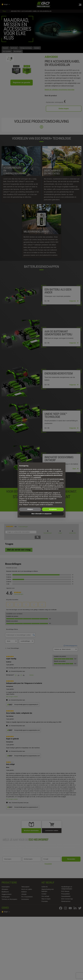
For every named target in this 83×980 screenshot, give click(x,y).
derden (61, 479)
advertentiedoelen (36, 487)
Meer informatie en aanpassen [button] (42, 514)
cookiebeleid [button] (37, 477)
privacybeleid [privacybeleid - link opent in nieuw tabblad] (35, 471)
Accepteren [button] (53, 509)
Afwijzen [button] (30, 509)
